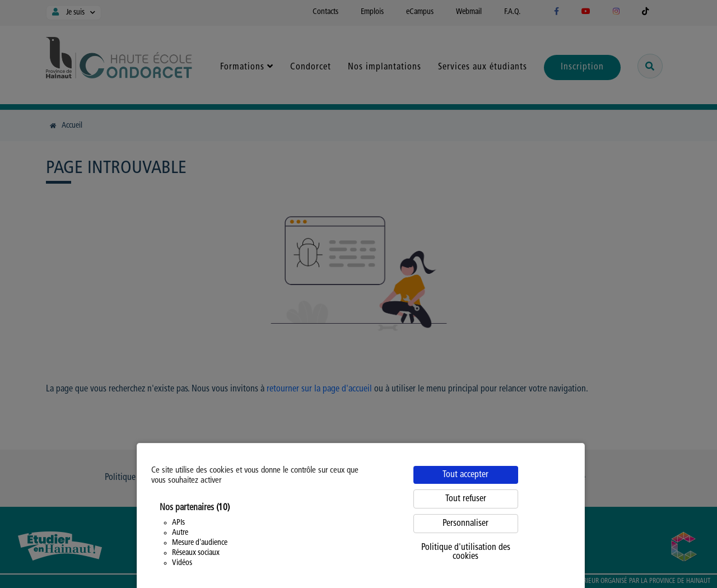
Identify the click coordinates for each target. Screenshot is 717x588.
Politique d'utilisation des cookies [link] (466, 552)
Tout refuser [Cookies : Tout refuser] (466, 499)
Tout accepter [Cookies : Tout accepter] (465, 475)
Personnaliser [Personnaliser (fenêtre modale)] (465, 524)
